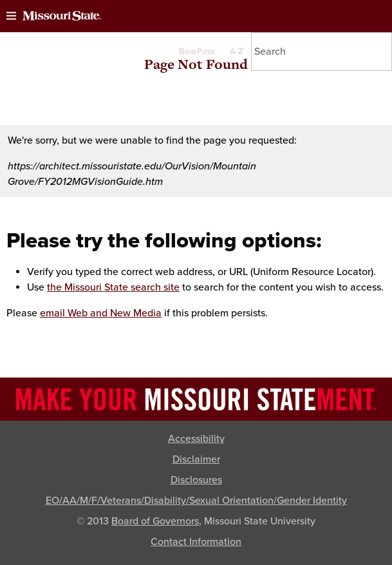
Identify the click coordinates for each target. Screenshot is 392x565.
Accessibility (196, 439)
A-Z (237, 52)
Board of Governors (155, 521)
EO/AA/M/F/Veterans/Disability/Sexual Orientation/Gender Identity (196, 501)
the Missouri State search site (113, 287)
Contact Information (196, 542)
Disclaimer (196, 459)
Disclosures (196, 480)
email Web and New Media (101, 313)
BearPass (197, 52)
